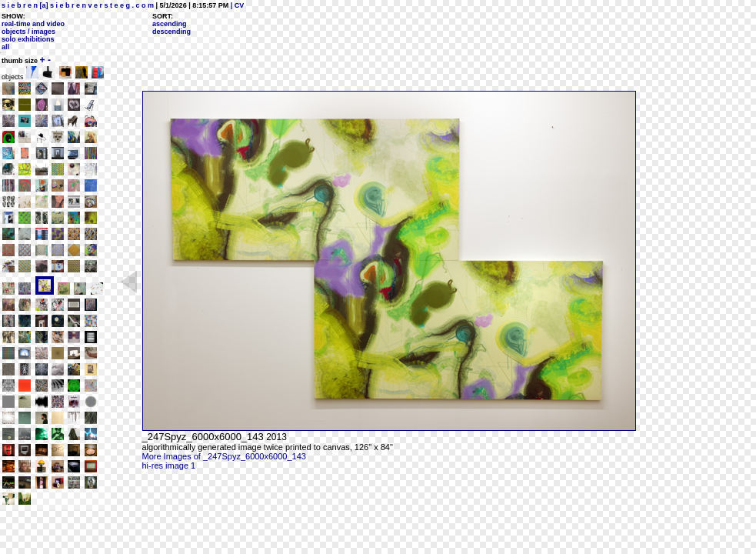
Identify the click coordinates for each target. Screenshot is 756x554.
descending (172, 32)
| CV (236, 5)
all (5, 47)
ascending (170, 24)
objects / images (28, 32)
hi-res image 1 (169, 466)
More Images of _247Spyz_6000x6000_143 (224, 456)
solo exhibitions (28, 39)
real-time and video (33, 24)
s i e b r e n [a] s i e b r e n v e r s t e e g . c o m (78, 5)
